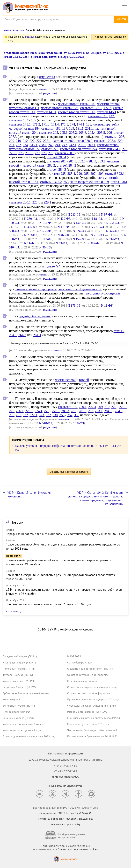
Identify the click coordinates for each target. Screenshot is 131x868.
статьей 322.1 (115, 174)
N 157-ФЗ (79, 239)
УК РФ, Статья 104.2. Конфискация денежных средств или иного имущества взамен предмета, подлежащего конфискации (96, 498)
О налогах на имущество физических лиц (92, 687)
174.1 (81, 124)
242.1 (73, 145)
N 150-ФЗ (79, 223)
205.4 (92, 133)
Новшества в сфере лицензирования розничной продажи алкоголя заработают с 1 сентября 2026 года (62, 577)
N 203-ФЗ (31, 235)
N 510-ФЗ (46, 423)
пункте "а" (52, 266)
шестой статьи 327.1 (24, 182)
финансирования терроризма (36, 289)
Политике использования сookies (78, 849)
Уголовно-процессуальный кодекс (23, 730)
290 (79, 174)
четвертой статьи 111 (24, 108)
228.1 (47, 141)
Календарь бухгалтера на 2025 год (88, 724)
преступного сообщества (102, 293)
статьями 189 (68, 407)
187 (65, 128)
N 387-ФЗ (94, 243)
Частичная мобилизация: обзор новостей (92, 730)
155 (33, 120)
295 (86, 174)
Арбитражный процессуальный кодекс (26, 693)
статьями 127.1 (91, 108)
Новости (17, 522)
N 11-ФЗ (30, 243)
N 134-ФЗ (46, 223)
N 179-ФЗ (64, 227)
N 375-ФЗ (113, 231)
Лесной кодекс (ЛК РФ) (17, 712)
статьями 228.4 (105, 141)
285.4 (71, 174)
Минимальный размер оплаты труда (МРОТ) (93, 718)
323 (41, 415)
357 (70, 415)
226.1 (36, 202)
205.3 (82, 133)
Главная (7, 30)
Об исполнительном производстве (88, 675)
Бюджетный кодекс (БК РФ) (19, 687)
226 (12, 411)
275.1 (13, 153)
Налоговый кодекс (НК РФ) (19, 669)
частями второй (108, 104)
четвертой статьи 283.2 (38, 165)
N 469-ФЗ (64, 235)
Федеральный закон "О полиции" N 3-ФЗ (92, 706)
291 (18, 415)
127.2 (107, 108)
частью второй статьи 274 (79, 149)
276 (21, 153)
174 (72, 124)
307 (93, 174)
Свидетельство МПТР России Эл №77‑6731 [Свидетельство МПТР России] (65, 813)
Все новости (12, 611)
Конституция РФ (12, 699)
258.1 (82, 145)
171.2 (36, 124)
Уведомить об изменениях (112, 37)
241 (58, 145)
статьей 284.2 (66, 165)
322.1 (33, 415)
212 (25, 141)
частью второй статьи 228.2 (72, 141)
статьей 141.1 (47, 112)
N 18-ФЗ (96, 219)
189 (71, 128)
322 (25, 415)
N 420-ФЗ (64, 219)
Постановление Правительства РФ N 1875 (92, 736)
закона (43, 89)
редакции (31, 37)
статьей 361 (119, 182)
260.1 (91, 145)
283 (91, 411)
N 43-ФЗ (61, 243)
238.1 (43, 145)
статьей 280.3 (65, 153)
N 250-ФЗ (31, 219)
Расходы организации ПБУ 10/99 (87, 712)
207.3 (92, 407)
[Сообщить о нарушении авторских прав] (65, 835)
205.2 (73, 133)
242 (64, 145)
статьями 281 (56, 161)
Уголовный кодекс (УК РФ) (19, 681)
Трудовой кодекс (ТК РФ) (18, 675)
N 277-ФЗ (97, 227)
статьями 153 (19, 120)
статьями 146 (98, 116)
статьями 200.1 (20, 202)
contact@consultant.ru (65, 777)
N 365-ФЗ (31, 227)
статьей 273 (50, 149)
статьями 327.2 (51, 182)
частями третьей (105, 124)
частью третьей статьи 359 (90, 182)
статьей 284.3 (56, 169)
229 (120, 141)
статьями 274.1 (110, 149)
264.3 (37, 335)
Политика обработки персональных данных (65, 819)
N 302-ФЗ (112, 223)
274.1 (38, 411)
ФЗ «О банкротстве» (79, 662)
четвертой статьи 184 (24, 128)
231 (12, 145)
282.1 (82, 161)
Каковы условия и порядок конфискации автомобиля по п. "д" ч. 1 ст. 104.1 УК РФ (54, 343)
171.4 (55, 124)
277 (37, 153)
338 (55, 415)
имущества (47, 77)
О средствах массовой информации (89, 693)
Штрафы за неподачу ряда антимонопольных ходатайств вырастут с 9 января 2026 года (65, 534)
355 (66, 182)
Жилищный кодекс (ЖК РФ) (19, 662)
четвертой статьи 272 (24, 149)
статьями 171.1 (20, 124)
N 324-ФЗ (79, 231)
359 (77, 415)
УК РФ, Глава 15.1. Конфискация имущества (29, 495)
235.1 (33, 145)
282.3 (92, 161)
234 (25, 145)
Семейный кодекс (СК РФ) (18, 718)
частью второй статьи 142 (77, 112)
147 (111, 116)
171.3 (46, 124)
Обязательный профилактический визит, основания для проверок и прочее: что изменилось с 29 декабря (60, 562)
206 (109, 133)
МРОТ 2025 (74, 656)
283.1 (102, 161)
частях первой (65, 380)
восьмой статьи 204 (23, 133)
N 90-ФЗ (45, 247)
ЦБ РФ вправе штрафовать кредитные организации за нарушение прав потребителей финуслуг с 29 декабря (64, 592)
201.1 (89, 128)
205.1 (64, 133)
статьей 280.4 (56, 157)
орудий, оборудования (35, 316)
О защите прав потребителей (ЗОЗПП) (90, 669)
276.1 (29, 153)
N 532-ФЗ (46, 231)
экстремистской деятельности (80, 289)
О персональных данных (82, 681)
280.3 (65, 411)
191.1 (80, 128)
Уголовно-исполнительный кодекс (23, 724)
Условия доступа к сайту (65, 824)
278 (44, 153)
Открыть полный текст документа (69, 472)
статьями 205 (49, 133)
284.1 (108, 411)
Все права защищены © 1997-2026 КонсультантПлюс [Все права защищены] (65, 808)
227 (39, 141)
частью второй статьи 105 (77, 104)
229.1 (47, 202)
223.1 (123, 407)
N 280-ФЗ (74, 215)
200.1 (83, 407)
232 (18, 145)
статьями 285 (56, 174)
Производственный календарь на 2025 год (29, 736)
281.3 (72, 161)
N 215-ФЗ (97, 235)
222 (32, 141)
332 (48, 415)
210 (18, 141)
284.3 (119, 411)
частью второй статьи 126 (60, 108)
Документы (19, 30)
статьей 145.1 (107, 112)
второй (84, 380)
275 (125, 149)
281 (73, 411)
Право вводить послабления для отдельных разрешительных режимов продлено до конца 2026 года (63, 546)
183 (89, 124)
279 (51, 153)
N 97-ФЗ (107, 215)
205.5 (101, 133)
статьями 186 (51, 128)
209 (12, 141)
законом (53, 350)
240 (51, 145)
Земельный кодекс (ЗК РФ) (19, 706)
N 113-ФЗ (46, 239)
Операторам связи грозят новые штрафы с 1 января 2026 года (48, 604)
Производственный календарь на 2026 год (93, 699)
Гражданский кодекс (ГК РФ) (20, 656)
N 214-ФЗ (112, 239)
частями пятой (105, 128)
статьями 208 (115, 137)
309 (101, 174)
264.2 (22, 335)
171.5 (64, 124)
